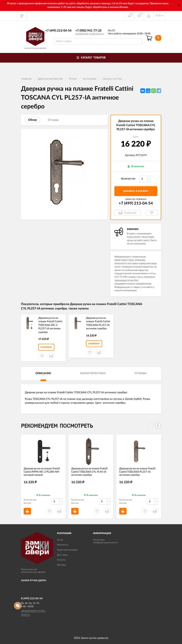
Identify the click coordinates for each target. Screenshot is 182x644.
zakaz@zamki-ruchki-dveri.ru (90, 34)
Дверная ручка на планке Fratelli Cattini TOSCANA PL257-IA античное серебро (98, 323)
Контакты (63, 545)
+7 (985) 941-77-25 (88, 31)
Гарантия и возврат (68, 550)
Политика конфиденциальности (105, 541)
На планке (90, 79)
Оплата (61, 560)
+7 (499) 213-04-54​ (58, 31)
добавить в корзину (136, 191)
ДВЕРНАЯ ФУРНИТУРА (50, 79)
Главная (26, 79)
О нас (60, 540)
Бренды (61, 565)
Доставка (62, 555)
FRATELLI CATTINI (112, 79)
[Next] (158, 426)
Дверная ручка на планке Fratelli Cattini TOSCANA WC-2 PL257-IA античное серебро (50, 325)
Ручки (73, 79)
